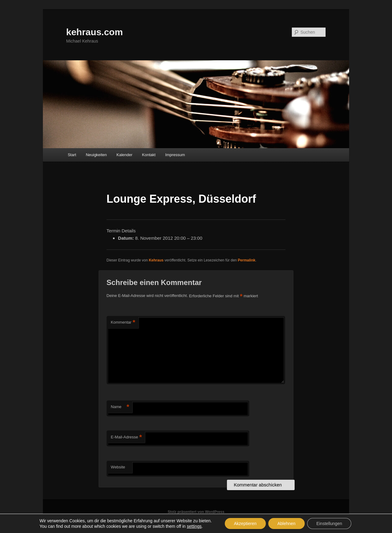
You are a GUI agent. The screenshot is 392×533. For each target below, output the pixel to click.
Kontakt (149, 155)
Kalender (124, 155)
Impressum (175, 155)
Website (118, 467)
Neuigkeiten (96, 155)
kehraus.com (94, 32)
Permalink (247, 260)
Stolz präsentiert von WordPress (196, 512)
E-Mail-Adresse (126, 437)
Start (72, 155)
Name (120, 407)
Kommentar (123, 323)
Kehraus (156, 260)
